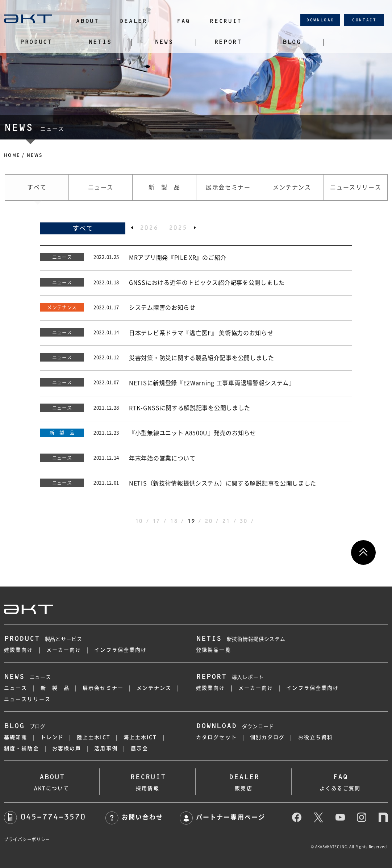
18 (174, 521)
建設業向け (19, 650)
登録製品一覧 (214, 650)
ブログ (25, 726)
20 (208, 521)
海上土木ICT (140, 737)
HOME (12, 155)
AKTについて (52, 781)
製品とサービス (43, 639)
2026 (149, 228)
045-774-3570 (45, 817)
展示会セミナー (103, 688)
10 (139, 521)
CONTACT (364, 20)
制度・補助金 (22, 748)
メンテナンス (154, 688)
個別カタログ (268, 737)
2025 (178, 228)
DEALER (133, 21)
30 (243, 521)
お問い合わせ (134, 817)
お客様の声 (67, 748)
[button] (132, 228)
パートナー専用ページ (222, 817)
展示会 (139, 748)
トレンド (52, 737)
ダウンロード (235, 726)
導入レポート (230, 677)
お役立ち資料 (316, 737)
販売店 (244, 781)
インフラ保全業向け (120, 650)
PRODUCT (36, 42)
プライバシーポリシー (27, 839)
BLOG (292, 42)
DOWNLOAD (320, 20)
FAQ (183, 21)
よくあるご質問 (340, 781)
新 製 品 (55, 688)
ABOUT (87, 21)
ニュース (28, 677)
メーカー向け (64, 650)
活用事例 (106, 748)
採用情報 (148, 781)
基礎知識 (16, 737)
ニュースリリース (27, 699)
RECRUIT (226, 21)
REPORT (228, 42)
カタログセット (216, 737)
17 (156, 521)
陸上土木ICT (94, 737)
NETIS (100, 42)
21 (226, 521)
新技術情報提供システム (241, 639)
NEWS (164, 42)
